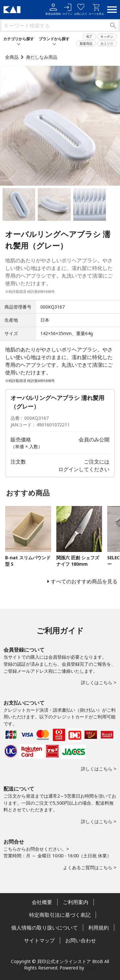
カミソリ (107, 43)
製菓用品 (86, 43)
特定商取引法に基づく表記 (60, 915)
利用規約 (99, 928)
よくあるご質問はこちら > (90, 867)
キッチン (107, 36)
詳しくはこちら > (99, 682)
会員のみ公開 (94, 440)
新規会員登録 (53, 9)
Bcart (91, 968)
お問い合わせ (81, 940)
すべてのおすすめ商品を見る (84, 581)
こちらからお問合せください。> (36, 849)
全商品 (12, 57)
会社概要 (42, 902)
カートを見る (96, 9)
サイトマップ (39, 940)
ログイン (68, 9)
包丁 (89, 36)
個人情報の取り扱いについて (44, 928)
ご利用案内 (76, 902)
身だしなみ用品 (42, 57)
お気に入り (81, 9)
